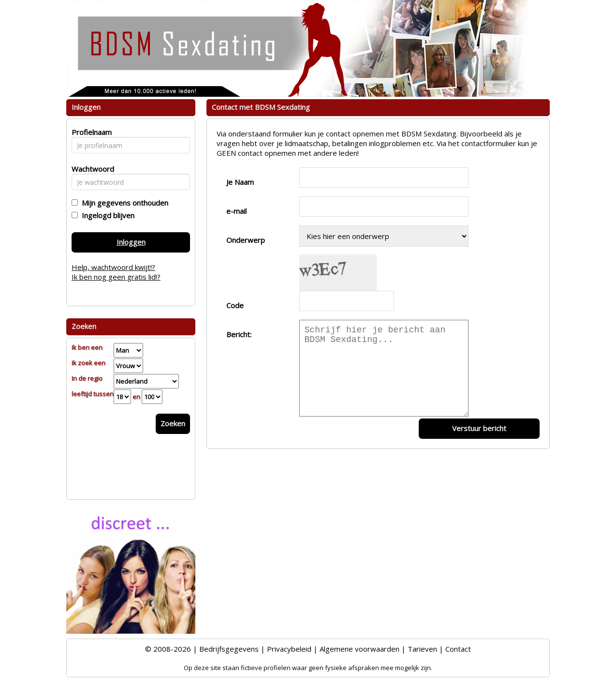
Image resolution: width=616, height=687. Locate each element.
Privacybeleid (289, 649)
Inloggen (131, 242)
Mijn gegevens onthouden (123, 203)
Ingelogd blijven (106, 215)
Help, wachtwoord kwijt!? (113, 267)
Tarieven (422, 649)
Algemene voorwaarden (359, 649)
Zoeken (173, 423)
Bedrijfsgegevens (229, 649)
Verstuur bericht (479, 428)
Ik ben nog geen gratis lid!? (116, 277)
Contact (458, 649)
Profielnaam (90, 132)
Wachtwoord (90, 169)
